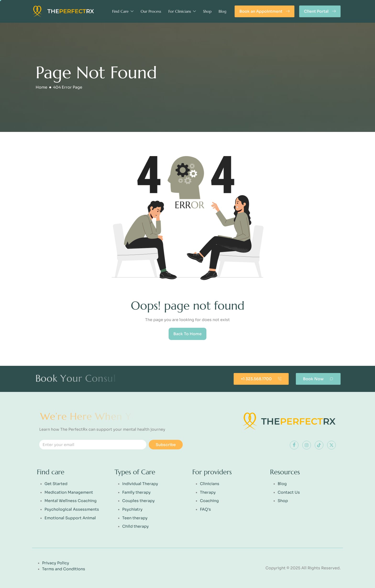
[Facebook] (294, 445)
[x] (331, 445)
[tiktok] (319, 445)
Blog (222, 11)
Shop (207, 11)
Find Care (123, 11)
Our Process (151, 11)
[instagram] (307, 445)
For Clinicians (182, 11)
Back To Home (187, 334)
